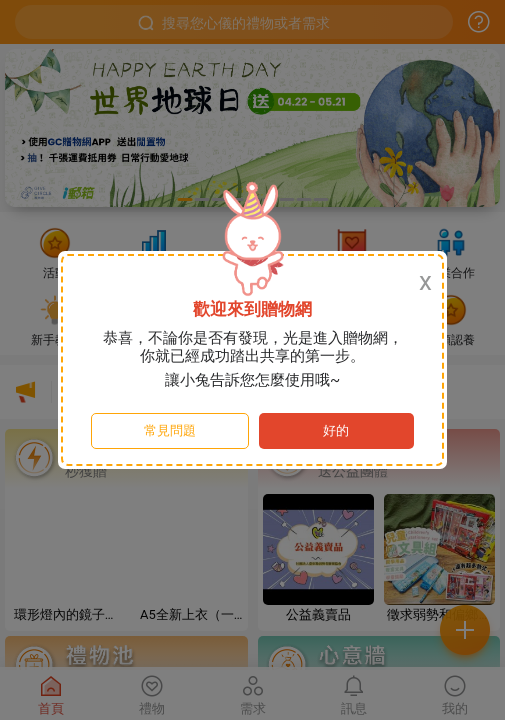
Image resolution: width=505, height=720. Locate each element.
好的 (336, 430)
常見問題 (170, 430)
